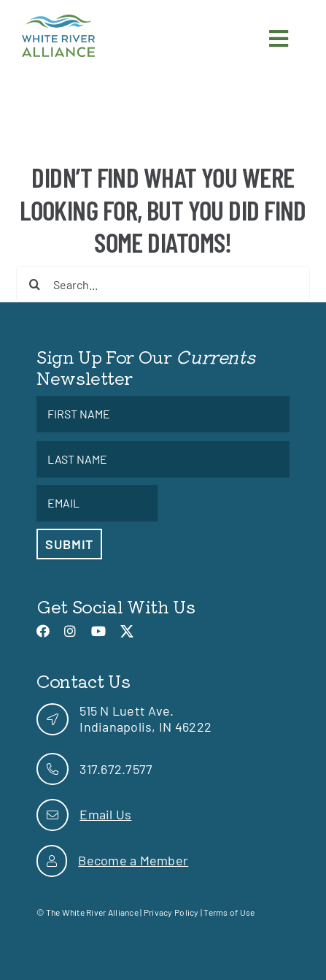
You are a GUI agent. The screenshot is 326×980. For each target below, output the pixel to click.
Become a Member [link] (133, 860)
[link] (58, 21)
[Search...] (163, 284)
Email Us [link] (105, 814)
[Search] (34, 284)
